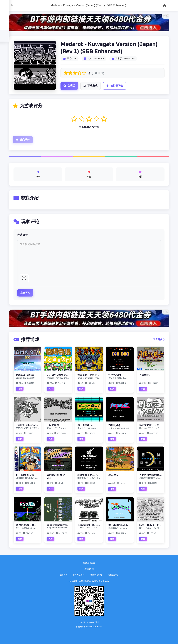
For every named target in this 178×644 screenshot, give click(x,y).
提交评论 (25, 293)
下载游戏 (91, 86)
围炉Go (63, 575)
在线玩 (69, 86)
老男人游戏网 (79, 575)
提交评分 (23, 140)
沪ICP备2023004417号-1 (89, 622)
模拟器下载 (115, 86)
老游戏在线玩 (96, 575)
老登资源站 (113, 575)
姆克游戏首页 (89, 563)
